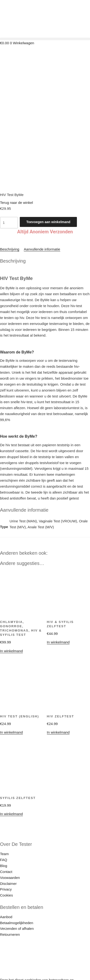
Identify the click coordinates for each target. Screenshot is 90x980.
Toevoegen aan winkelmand (48, 185)
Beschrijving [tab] (10, 212)
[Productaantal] (9, 185)
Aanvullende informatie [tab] (42, 212)
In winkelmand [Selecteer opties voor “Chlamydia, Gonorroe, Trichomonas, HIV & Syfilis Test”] (11, 614)
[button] (45, 39)
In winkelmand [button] (58, 605)
